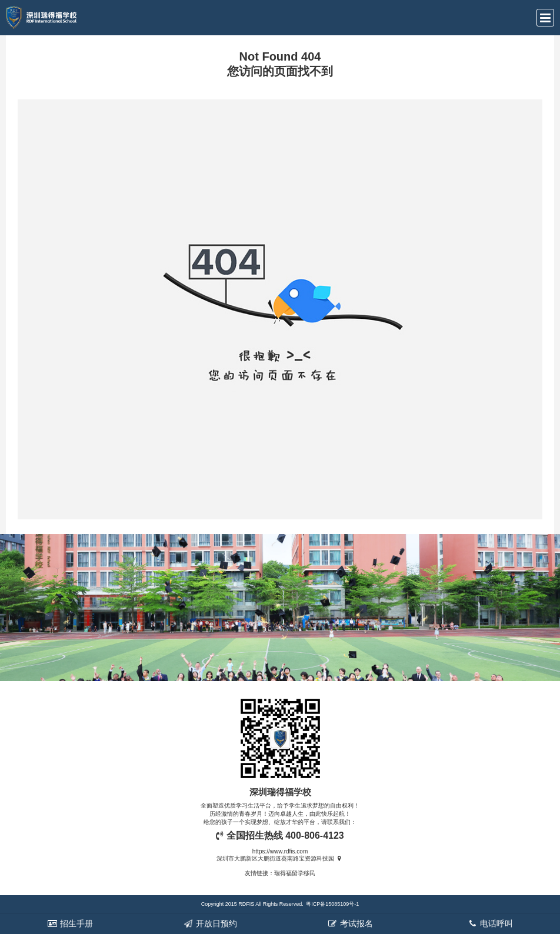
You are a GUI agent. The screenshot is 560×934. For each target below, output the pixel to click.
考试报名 (350, 923)
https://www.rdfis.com (280, 851)
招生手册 (70, 923)
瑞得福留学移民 (295, 873)
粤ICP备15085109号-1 (332, 904)
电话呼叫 (490, 923)
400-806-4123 (315, 835)
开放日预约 (210, 923)
